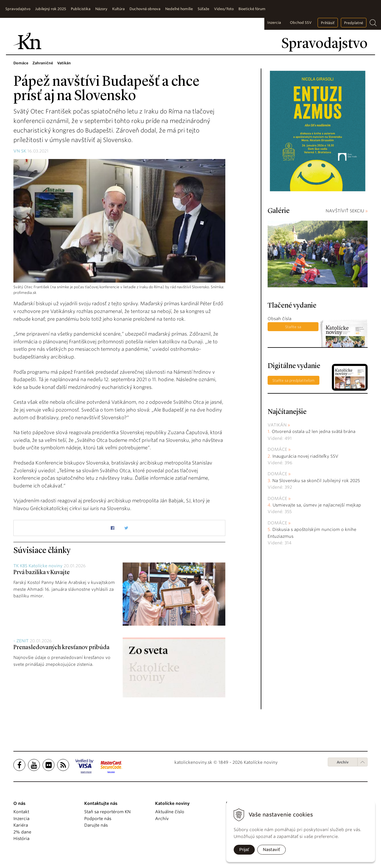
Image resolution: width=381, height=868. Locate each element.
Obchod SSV (301, 22)
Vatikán (277, 425)
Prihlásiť (328, 23)
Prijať (244, 850)
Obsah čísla (279, 319)
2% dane (22, 832)
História (21, 839)
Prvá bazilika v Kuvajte (42, 573)
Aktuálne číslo (170, 812)
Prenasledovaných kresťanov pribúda (61, 648)
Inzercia (274, 22)
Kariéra (21, 825)
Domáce (277, 449)
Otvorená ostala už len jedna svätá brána (314, 431)
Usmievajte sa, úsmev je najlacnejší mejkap (317, 505)
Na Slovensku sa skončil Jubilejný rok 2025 (316, 481)
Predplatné (354, 23)
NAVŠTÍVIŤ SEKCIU (347, 211)
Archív (343, 762)
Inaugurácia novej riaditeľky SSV (305, 456)
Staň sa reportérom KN (107, 812)
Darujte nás (96, 825)
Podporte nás (98, 819)
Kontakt (21, 812)
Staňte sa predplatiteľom (293, 328)
